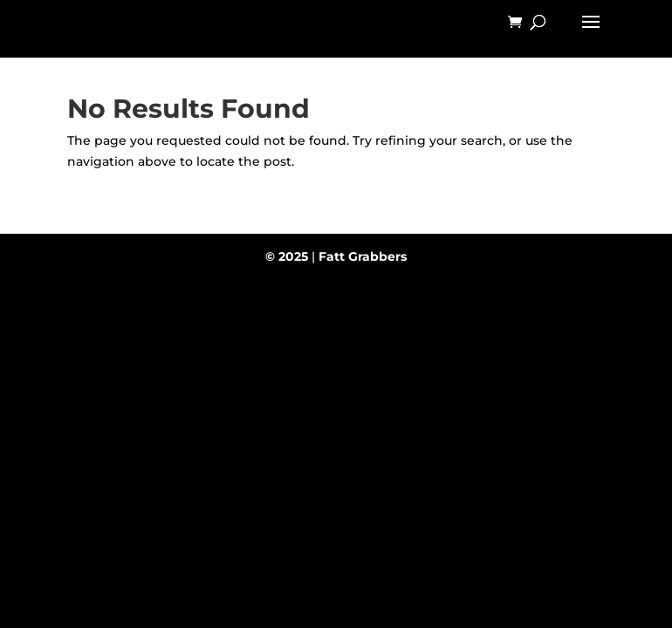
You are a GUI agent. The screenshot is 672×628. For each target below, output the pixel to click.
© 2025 (287, 256)
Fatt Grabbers (363, 256)
